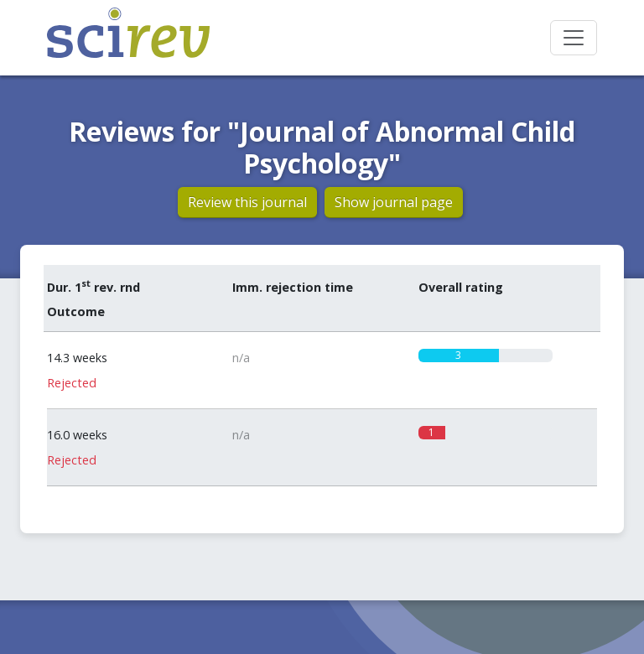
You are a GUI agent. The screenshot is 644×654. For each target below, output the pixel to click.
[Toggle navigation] (574, 38)
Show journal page (394, 202)
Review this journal (247, 202)
